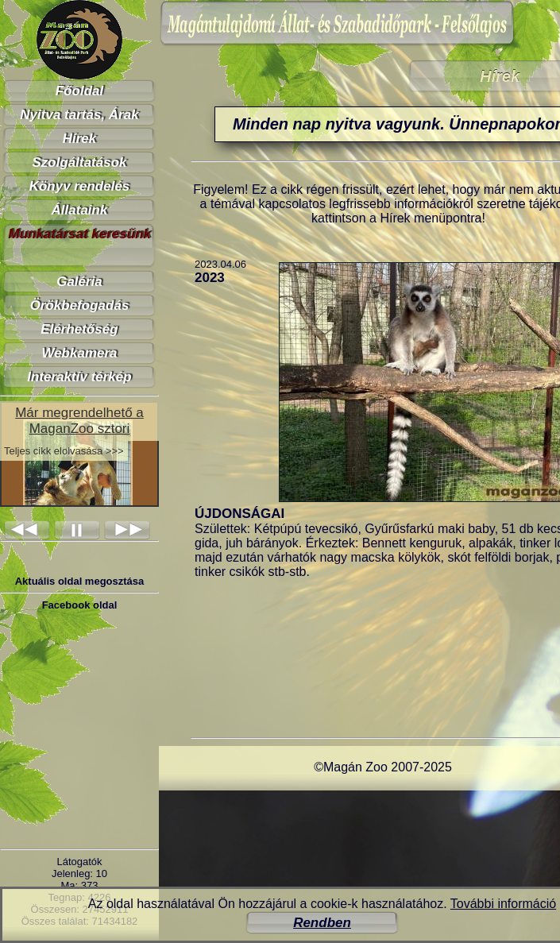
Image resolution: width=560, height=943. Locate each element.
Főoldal (79, 91)
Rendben (322, 923)
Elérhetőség (79, 329)
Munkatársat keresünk (79, 234)
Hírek (80, 139)
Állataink (80, 210)
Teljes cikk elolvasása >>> (64, 451)
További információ (503, 904)
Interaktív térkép (79, 377)
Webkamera (79, 353)
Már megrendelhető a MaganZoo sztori (79, 421)
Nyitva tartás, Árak (79, 115)
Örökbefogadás (80, 305)
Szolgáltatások (79, 162)
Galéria (79, 282)
